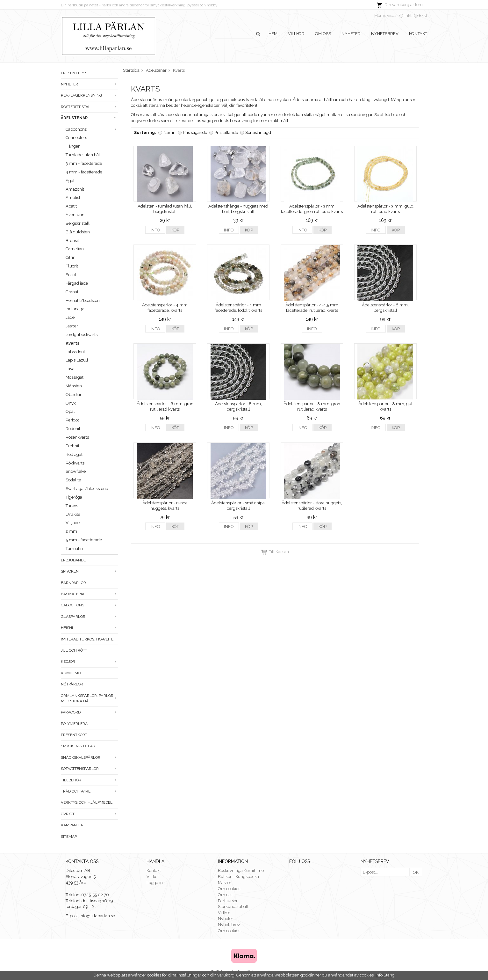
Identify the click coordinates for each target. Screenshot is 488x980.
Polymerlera (74, 724)
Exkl (423, 15)
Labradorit (75, 352)
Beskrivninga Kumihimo (241, 870)
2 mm (71, 531)
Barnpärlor (73, 583)
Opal (70, 411)
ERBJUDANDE (73, 560)
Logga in (155, 883)
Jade (70, 317)
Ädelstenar (90, 118)
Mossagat (75, 377)
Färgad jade (77, 283)
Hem (273, 34)
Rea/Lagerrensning (90, 95)
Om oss (323, 34)
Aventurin (75, 215)
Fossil (71, 275)
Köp (175, 230)
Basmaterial (90, 594)
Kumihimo (71, 673)
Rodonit (73, 429)
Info (155, 230)
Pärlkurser (228, 901)
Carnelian (75, 249)
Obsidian (74, 395)
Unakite (73, 514)
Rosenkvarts (77, 437)
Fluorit (72, 266)
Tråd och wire (90, 791)
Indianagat (76, 309)
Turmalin (74, 549)
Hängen (73, 146)
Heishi (90, 628)
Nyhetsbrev (385, 34)
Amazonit (75, 189)
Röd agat (74, 454)
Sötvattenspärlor (90, 769)
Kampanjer (72, 825)
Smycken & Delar (78, 746)
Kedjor (90, 662)
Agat (70, 181)
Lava (70, 369)
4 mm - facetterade (84, 172)
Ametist (73, 197)
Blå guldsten (78, 232)
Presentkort (74, 735)
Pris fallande (226, 132)
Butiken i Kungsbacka (238, 877)
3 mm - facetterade (84, 163)
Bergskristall (78, 223)
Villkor (296, 34)
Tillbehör (90, 780)
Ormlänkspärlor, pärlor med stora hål (90, 698)
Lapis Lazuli (77, 360)
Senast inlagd (258, 132)
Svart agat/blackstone (87, 489)
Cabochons (92, 129)
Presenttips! (73, 73)
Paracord (90, 712)
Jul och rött (74, 650)
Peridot (72, 420)
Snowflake (76, 471)
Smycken (90, 571)
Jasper (72, 326)
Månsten (74, 386)
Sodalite (73, 480)
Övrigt (90, 814)
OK (416, 872)
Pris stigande (195, 132)
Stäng (389, 975)
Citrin (71, 257)
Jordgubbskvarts (82, 335)
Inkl (408, 15)
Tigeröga (74, 497)
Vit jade (73, 523)
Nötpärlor (72, 684)
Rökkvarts (75, 463)
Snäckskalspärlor (90, 757)
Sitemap (69, 837)
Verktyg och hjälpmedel (87, 802)
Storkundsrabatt (233, 907)
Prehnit (72, 446)
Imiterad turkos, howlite (87, 639)
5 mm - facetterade (84, 540)
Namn (169, 132)
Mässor (225, 883)
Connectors (76, 138)
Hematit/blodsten (83, 300)
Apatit (71, 206)
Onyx (71, 403)
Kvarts (72, 343)
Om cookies (229, 889)
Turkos (72, 506)
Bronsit (72, 241)
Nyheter (351, 34)
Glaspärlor (90, 617)
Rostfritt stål (90, 107)
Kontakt (418, 34)
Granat (72, 292)
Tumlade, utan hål (83, 155)
